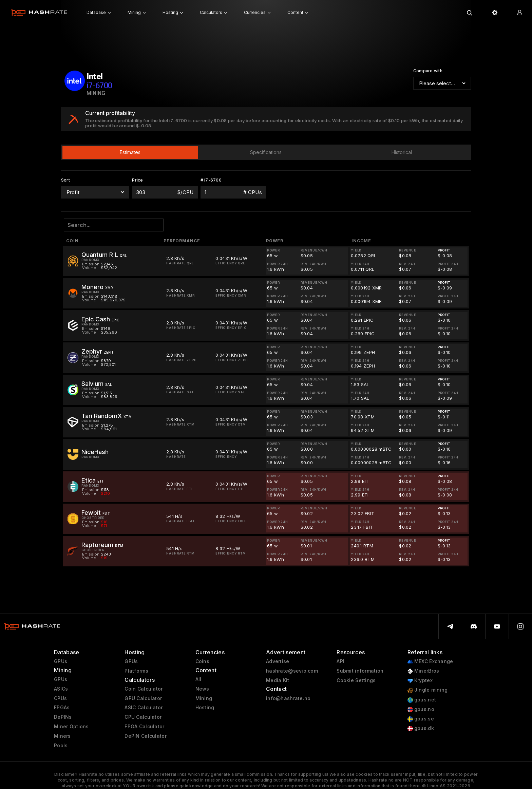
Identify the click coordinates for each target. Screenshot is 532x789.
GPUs (61, 661)
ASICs (61, 689)
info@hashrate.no (288, 698)
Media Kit (278, 680)
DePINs (63, 717)
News (202, 689)
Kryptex (420, 681)
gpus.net (422, 700)
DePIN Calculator (145, 736)
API (340, 661)
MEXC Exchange (430, 662)
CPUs (60, 698)
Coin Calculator (144, 689)
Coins (202, 661)
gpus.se (421, 719)
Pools (61, 746)
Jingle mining (428, 690)
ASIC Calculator (144, 708)
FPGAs (62, 708)
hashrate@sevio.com (292, 671)
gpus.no (421, 709)
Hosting (205, 708)
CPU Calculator (143, 717)
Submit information (360, 671)
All (198, 679)
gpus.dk (421, 728)
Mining (204, 698)
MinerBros (423, 671)
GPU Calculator (143, 698)
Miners (62, 736)
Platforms (136, 671)
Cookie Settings (356, 680)
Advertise (278, 661)
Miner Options (71, 727)
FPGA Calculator (144, 727)
